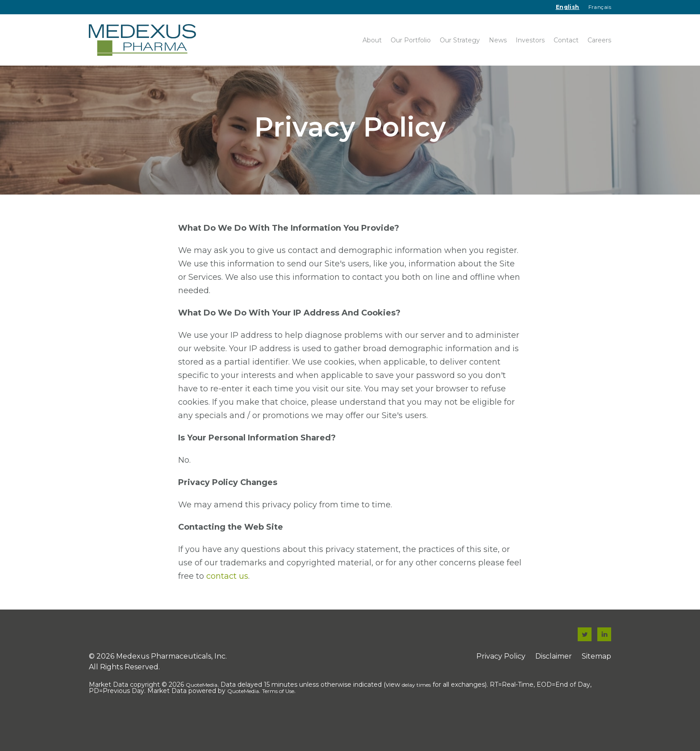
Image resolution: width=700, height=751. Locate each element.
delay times (416, 715)
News (498, 40)
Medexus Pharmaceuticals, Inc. (171, 687)
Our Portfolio (411, 40)
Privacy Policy (501, 687)
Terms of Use (278, 721)
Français (600, 7)
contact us (227, 606)
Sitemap (596, 687)
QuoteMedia (202, 715)
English (568, 7)
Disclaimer (554, 687)
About (372, 40)
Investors (530, 40)
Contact (566, 40)
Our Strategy (460, 40)
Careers (599, 40)
